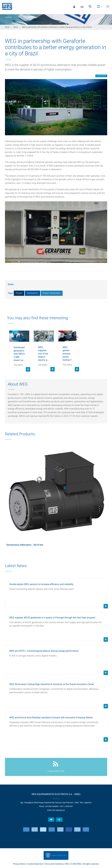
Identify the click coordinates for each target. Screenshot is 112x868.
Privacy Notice (19, 864)
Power (19, 293)
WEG (6, 6)
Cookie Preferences (59, 855)
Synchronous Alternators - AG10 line (25, 545)
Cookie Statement (35, 864)
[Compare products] (82, 6)
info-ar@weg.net (59, 810)
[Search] (90, 6)
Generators (32, 293)
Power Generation (52, 293)
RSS (67, 864)
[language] (100, 6)
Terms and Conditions (54, 864)
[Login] (74, 6)
